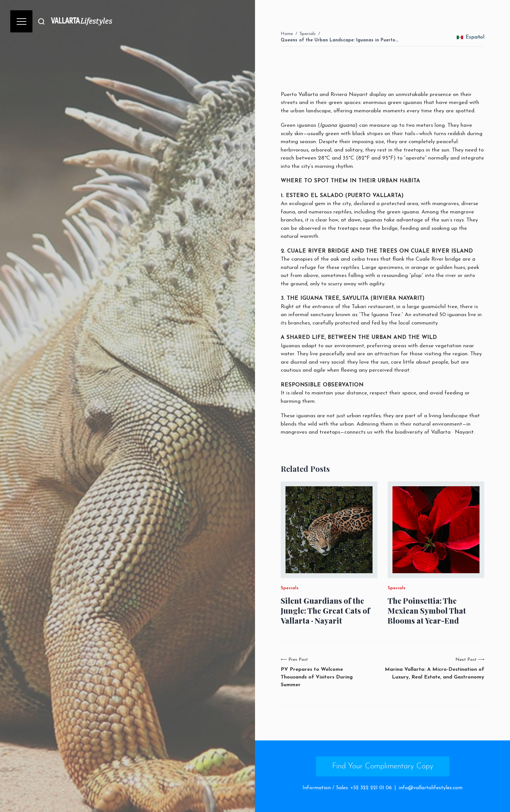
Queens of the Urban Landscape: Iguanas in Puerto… (339, 40)
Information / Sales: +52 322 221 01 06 (347, 788)
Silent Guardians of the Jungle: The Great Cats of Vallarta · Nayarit (325, 611)
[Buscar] (41, 21)
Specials (308, 34)
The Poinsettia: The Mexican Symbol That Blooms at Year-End (427, 611)
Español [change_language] (470, 37)
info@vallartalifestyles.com (431, 788)
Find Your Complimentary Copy (383, 766)
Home (287, 34)
